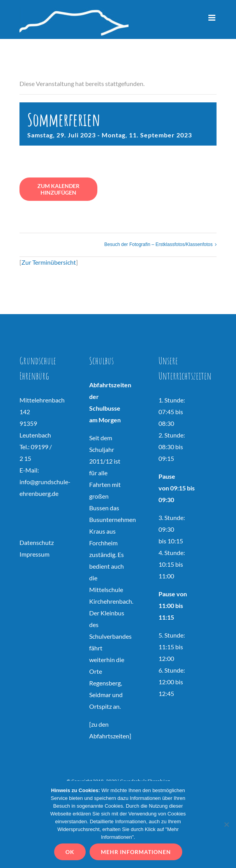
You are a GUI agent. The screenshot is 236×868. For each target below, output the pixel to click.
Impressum (34, 554)
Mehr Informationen (136, 852)
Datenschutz (37, 542)
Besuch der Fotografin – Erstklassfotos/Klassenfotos (159, 244)
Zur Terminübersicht (49, 262)
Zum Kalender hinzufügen (58, 189)
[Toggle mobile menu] (212, 18)
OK (70, 852)
